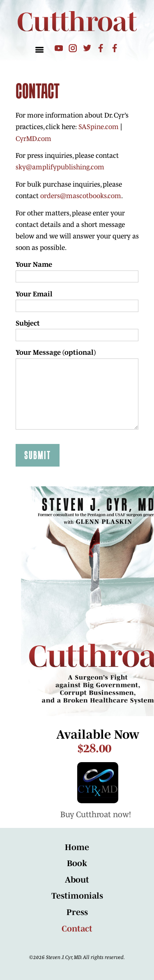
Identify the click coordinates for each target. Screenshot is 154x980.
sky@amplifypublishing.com (60, 167)
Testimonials (77, 896)
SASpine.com (99, 126)
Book (77, 863)
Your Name (34, 264)
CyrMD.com (33, 138)
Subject (28, 323)
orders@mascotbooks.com (81, 195)
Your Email (34, 294)
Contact (77, 929)
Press (77, 912)
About (77, 880)
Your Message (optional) (56, 352)
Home (77, 847)
